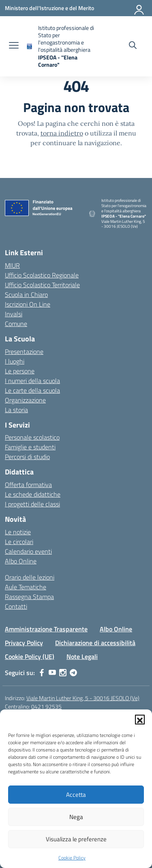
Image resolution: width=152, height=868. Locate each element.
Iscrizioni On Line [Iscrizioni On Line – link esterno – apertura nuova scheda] (28, 304)
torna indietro (62, 133)
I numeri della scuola (32, 381)
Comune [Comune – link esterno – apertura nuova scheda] (16, 324)
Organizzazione (25, 400)
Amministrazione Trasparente (46, 629)
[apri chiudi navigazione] (14, 46)
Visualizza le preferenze (76, 839)
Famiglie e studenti (30, 447)
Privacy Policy (24, 643)
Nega (76, 817)
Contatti (16, 606)
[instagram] (63, 673)
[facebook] (42, 673)
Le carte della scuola (32, 390)
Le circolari (19, 542)
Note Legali (82, 656)
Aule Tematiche (26, 587)
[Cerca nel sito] (133, 46)
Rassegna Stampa (29, 597)
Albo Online (21, 561)
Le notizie (18, 532)
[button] (140, 720)
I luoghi (15, 361)
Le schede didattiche (33, 494)
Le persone (20, 371)
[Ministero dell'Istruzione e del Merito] (49, 8)
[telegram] (73, 673)
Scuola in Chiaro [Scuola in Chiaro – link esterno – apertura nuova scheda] (26, 294)
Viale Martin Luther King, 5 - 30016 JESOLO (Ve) (83, 698)
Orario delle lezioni (30, 577)
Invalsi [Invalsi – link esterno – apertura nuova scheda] (14, 314)
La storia (16, 410)
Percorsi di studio (27, 457)
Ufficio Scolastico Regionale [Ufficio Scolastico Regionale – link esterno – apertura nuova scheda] (42, 275)
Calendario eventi (28, 551)
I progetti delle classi (32, 504)
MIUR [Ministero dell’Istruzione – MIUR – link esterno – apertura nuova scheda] (12, 265)
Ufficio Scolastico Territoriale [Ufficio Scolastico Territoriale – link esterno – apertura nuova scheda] (42, 285)
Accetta (76, 795)
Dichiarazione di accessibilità (95, 643)
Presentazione (24, 351)
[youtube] (52, 673)
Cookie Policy (72, 858)
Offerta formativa (28, 485)
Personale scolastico (32, 437)
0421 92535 (46, 706)
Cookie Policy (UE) (30, 656)
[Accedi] (139, 8)
